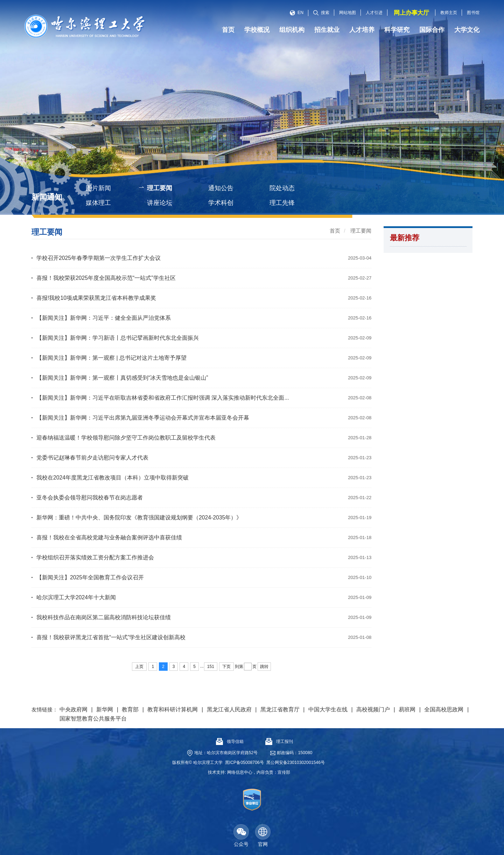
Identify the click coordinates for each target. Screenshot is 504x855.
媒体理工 (98, 203)
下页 (226, 667)
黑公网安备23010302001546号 (296, 763)
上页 (139, 667)
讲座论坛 (160, 203)
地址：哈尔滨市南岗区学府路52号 (226, 753)
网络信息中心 (240, 772)
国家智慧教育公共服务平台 (93, 719)
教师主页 (449, 13)
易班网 (407, 709)
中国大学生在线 (328, 709)
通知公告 (221, 188)
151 (211, 667)
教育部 (130, 709)
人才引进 (374, 13)
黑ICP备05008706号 (244, 763)
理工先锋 (282, 203)
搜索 (321, 13)
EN (297, 13)
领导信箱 (230, 742)
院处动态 (282, 188)
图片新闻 (98, 188)
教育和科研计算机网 (173, 709)
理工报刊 (279, 742)
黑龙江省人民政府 (229, 709)
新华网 (105, 709)
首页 (335, 231)
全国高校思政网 (444, 709)
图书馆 (473, 13)
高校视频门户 (373, 709)
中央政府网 (73, 709)
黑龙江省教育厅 (280, 709)
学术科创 (221, 203)
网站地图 (348, 13)
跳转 (264, 667)
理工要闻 (160, 188)
